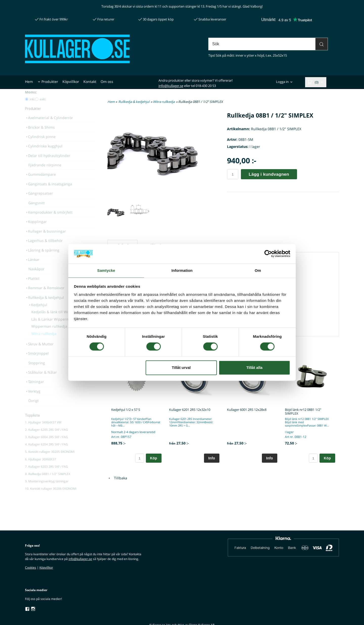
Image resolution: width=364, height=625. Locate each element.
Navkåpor (36, 278)
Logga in (282, 82)
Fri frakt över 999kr (51, 19)
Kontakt (90, 82)
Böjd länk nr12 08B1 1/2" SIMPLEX (303, 411)
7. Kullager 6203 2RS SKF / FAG (47, 475)
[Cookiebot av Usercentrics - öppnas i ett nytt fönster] (268, 254)
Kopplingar (36, 230)
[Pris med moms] (27, 108)
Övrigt (33, 409)
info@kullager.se (171, 86)
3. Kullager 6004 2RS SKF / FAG (47, 446)
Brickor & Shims (40, 136)
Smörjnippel (37, 362)
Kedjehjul (38, 314)
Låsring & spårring (42, 259)
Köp (154, 458)
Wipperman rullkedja (49, 335)
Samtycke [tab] (106, 270)
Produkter (50, 82)
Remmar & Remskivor (45, 297)
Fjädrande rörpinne (45, 174)
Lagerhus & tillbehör (44, 249)
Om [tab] (258, 270)
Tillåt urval (181, 368)
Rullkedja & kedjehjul (44, 306)
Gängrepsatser (39, 202)
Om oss (107, 82)
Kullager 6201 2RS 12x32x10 (190, 410)
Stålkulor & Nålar (41, 381)
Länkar (32, 268)
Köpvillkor (71, 82)
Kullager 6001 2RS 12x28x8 (247, 410)
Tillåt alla (254, 368)
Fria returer (104, 19)
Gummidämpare (40, 183)
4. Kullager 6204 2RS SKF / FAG (47, 453)
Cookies (31, 567)
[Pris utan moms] (37, 108)
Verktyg (33, 400)
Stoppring (37, 372)
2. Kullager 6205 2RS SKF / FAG (47, 439)
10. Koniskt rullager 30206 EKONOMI (51, 497)
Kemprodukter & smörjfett (49, 221)
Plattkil (32, 287)
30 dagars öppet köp (156, 19)
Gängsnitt (37, 212)
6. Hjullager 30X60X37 (41, 468)
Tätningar (35, 390)
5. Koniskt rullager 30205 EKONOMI (50, 461)
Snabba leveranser (210, 19)
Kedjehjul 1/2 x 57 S (126, 410)
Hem (29, 82)
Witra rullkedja (44, 342)
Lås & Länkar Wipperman (53, 328)
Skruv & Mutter (39, 353)
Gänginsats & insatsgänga (49, 193)
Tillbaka (117, 478)
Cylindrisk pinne (40, 146)
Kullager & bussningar (45, 240)
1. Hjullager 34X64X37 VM (43, 431)
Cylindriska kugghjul (44, 155)
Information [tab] (182, 270)
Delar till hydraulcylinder (48, 164)
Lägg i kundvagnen (269, 174)
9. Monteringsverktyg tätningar (47, 490)
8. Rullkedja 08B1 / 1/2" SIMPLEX (48, 483)
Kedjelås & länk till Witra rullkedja (60, 321)
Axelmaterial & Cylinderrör (49, 127)
